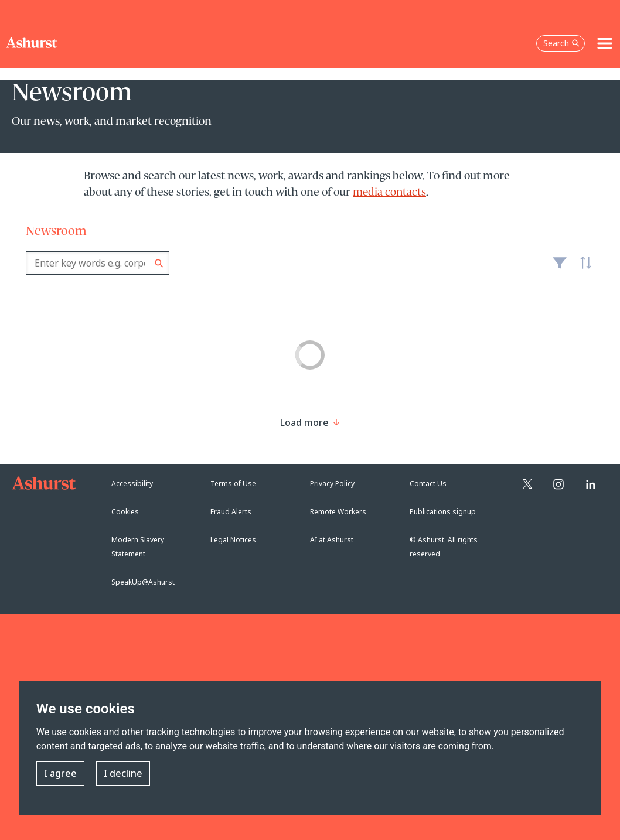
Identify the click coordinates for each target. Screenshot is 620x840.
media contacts (389, 193)
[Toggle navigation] (605, 43)
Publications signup (443, 512)
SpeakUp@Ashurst (143, 582)
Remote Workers (338, 512)
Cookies (125, 512)
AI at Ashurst (332, 540)
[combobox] (98, 263)
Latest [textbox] (582, 269)
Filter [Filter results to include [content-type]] (560, 268)
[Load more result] (304, 422)
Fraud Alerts (231, 512)
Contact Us (428, 484)
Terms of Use (233, 484)
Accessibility (132, 484)
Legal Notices (233, 540)
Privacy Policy (332, 484)
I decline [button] (123, 773)
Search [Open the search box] (561, 43)
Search (159, 263)
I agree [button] (60, 773)
